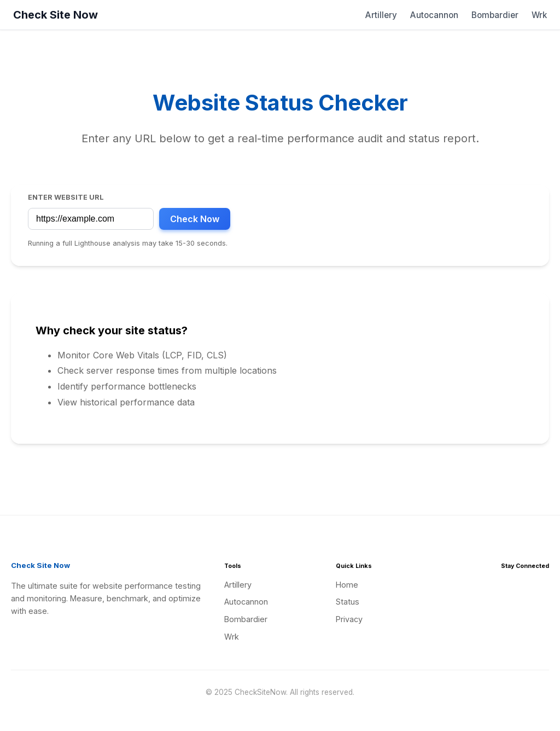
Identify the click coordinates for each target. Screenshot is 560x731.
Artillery (381, 15)
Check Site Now (56, 15)
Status (348, 602)
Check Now (195, 219)
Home (347, 585)
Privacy (349, 619)
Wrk (539, 15)
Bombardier (495, 15)
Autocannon (434, 15)
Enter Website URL (66, 197)
